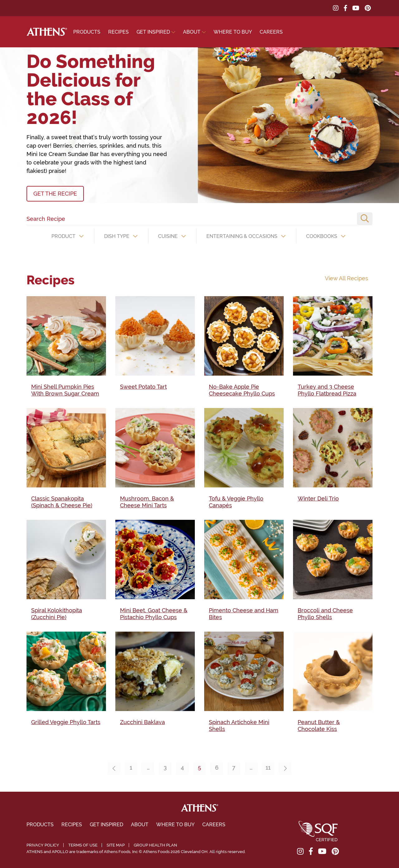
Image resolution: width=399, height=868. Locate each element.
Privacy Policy (43, 845)
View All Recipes (346, 278)
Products (87, 32)
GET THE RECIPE (55, 194)
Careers (271, 32)
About (192, 32)
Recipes (118, 32)
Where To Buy (233, 32)
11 (268, 768)
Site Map (116, 845)
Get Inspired (153, 32)
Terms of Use (83, 845)
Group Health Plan (155, 845)
